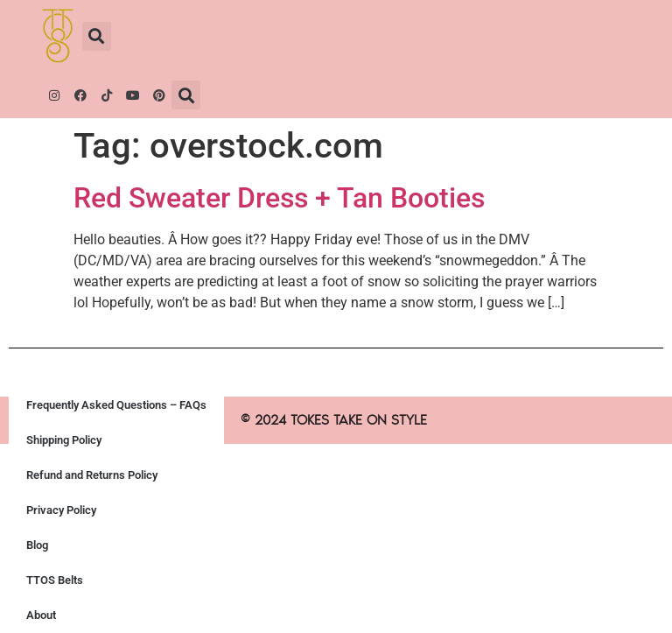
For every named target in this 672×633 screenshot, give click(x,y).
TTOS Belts (55, 580)
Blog (37, 545)
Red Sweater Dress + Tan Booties (279, 198)
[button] (97, 36)
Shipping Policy (64, 440)
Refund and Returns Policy (92, 475)
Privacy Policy (61, 510)
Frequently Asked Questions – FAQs (116, 405)
